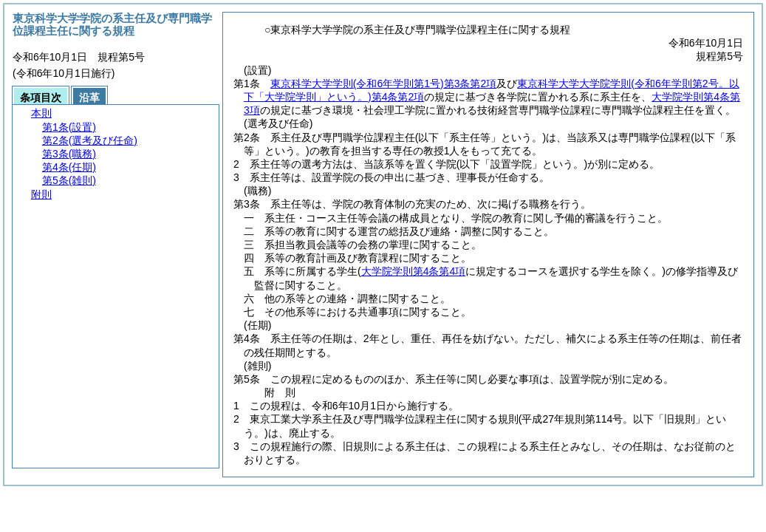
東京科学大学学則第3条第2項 (383, 83)
